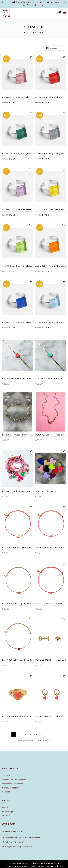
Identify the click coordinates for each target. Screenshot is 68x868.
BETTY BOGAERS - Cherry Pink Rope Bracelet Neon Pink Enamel (17, 547)
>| (53, 735)
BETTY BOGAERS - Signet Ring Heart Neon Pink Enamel (17, 716)
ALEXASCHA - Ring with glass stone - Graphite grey (51, 153)
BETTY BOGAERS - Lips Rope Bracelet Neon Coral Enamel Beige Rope (17, 604)
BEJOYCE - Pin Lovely (46, 491)
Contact (6, 792)
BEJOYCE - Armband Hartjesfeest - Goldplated (17, 435)
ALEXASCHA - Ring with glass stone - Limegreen (17, 266)
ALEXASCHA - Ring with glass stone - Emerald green (17, 153)
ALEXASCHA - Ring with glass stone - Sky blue (51, 322)
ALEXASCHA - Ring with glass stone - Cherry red (51, 97)
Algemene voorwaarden (13, 784)
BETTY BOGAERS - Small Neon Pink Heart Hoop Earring (51, 716)
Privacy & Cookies (10, 788)
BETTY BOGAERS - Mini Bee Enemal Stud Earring (51, 660)
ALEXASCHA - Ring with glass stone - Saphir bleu (17, 322)
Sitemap (6, 816)
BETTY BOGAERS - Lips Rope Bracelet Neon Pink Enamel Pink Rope (51, 604)
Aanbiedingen (8, 812)
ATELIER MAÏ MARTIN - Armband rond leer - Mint (51, 378)
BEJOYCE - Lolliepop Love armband (17, 491)
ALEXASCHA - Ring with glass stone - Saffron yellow (51, 266)
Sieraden (41, 32)
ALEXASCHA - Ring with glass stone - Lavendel (17, 210)
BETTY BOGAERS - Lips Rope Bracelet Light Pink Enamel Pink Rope (51, 547)
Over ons (6, 776)
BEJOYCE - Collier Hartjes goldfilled (51, 435)
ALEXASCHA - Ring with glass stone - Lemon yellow (51, 210)
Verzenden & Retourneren (14, 780)
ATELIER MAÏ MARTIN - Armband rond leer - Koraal (17, 378)
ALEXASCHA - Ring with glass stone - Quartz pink (17, 97)
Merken (6, 807)
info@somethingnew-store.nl (19, 847)
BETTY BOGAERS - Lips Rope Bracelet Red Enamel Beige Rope (17, 660)
